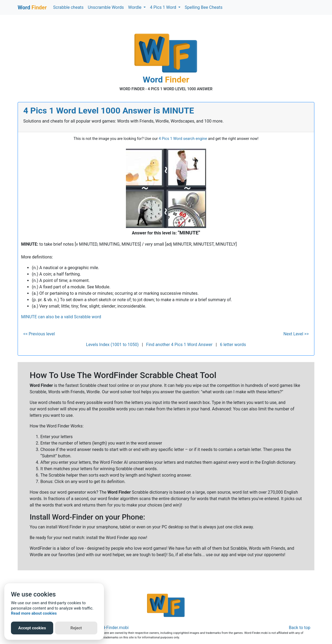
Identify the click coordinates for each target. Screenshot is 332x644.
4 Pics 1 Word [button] (164, 7)
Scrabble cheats (68, 7)
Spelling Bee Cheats (204, 7)
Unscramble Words (106, 7)
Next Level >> (296, 334)
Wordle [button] (135, 7)
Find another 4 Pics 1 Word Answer (179, 345)
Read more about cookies (34, 613)
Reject (76, 628)
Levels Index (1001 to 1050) (112, 345)
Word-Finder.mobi (112, 628)
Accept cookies (32, 628)
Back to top (300, 628)
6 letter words (233, 345)
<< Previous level (39, 334)
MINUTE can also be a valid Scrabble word (61, 317)
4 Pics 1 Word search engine (183, 139)
